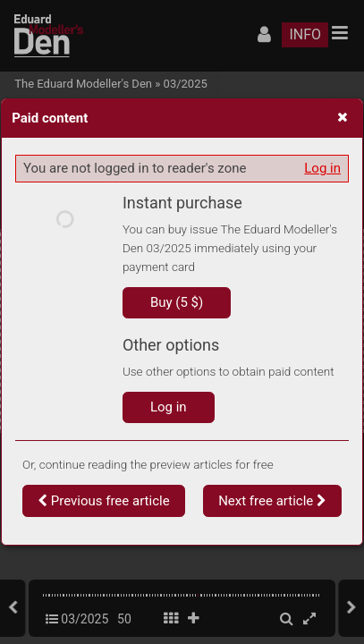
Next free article (272, 501)
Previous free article (104, 501)
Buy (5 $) (177, 302)
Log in (322, 168)
